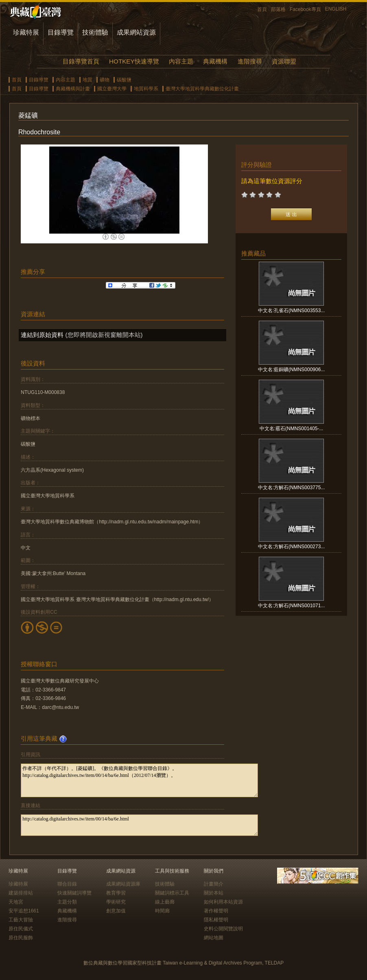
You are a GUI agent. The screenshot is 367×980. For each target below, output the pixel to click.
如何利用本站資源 (223, 902)
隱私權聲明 (216, 920)
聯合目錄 (67, 884)
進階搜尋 (250, 61)
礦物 (105, 80)
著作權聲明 (216, 911)
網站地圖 (214, 938)
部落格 (278, 9)
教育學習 (116, 893)
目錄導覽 (61, 32)
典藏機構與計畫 (73, 89)
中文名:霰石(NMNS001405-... (292, 429)
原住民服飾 (21, 938)
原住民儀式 (21, 929)
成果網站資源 (136, 32)
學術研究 (116, 902)
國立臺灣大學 (112, 89)
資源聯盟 (284, 61)
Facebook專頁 (305, 9)
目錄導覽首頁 (81, 61)
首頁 (262, 9)
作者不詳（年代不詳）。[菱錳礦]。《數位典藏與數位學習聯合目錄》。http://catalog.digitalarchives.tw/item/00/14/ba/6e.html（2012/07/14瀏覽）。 (139, 780)
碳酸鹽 (124, 80)
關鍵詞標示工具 (172, 893)
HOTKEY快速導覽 (134, 61)
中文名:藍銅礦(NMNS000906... (292, 370)
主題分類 (67, 902)
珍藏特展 (26, 32)
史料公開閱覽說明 (223, 929)
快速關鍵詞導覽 (74, 893)
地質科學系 (146, 89)
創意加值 (116, 911)
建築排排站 (21, 893)
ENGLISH (336, 9)
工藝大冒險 (21, 920)
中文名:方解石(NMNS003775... (292, 488)
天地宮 (16, 902)
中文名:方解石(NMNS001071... (292, 606)
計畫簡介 (214, 884)
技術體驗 (95, 32)
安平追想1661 (24, 911)
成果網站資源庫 (123, 884)
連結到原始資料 (42, 335)
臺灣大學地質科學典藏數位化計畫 (202, 89)
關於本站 (214, 893)
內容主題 (181, 61)
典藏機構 (215, 61)
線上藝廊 (165, 902)
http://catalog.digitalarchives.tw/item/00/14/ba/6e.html (139, 825)
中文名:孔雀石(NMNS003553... (292, 311)
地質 (87, 80)
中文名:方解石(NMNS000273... (292, 547)
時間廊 (162, 911)
